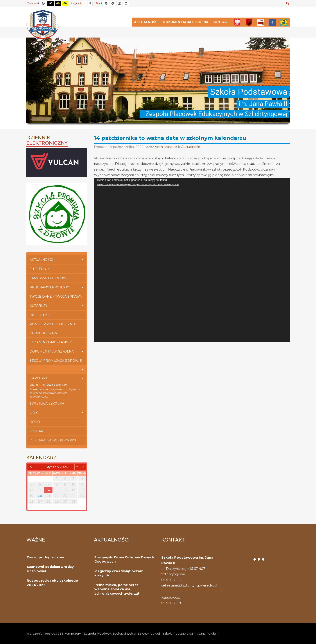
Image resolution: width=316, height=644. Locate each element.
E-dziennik (40, 269)
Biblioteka (40, 315)
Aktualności (146, 22)
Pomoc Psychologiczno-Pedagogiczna (53, 329)
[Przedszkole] (284, 22)
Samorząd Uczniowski (51, 278)
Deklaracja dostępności (53, 440)
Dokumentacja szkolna (186, 22)
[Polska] (237, 22)
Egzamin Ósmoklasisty (51, 342)
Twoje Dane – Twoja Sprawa (56, 297)
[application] (192, 260)
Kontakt (221, 22)
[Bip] (261, 22)
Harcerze (57, 378)
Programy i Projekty (57, 287)
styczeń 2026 (57, 467)
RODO (35, 422)
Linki (57, 413)
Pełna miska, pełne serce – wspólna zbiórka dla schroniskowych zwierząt (118, 589)
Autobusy (57, 306)
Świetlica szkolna (47, 403)
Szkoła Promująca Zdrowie (57, 362)
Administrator (166, 147)
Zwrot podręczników (45, 557)
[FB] (272, 22)
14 (48, 490)
